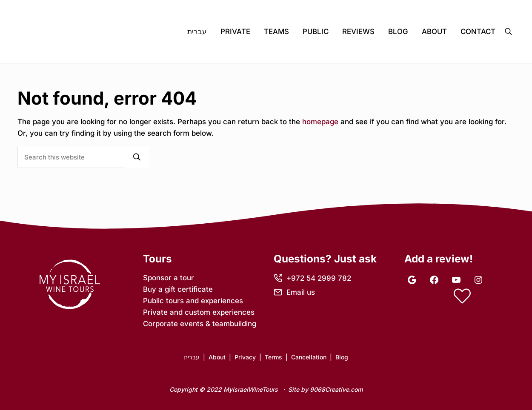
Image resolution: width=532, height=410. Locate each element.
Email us (301, 292)
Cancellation (309, 357)
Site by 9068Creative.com (325, 389)
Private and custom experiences (199, 312)
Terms (273, 357)
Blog (342, 357)
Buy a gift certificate (178, 289)
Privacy (245, 357)
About (217, 357)
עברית (192, 357)
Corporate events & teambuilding (200, 324)
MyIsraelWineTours (251, 389)
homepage (320, 122)
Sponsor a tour (169, 278)
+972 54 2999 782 (319, 278)
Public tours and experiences (193, 301)
